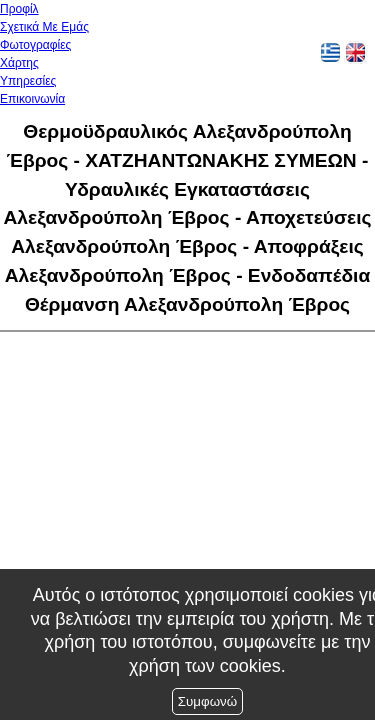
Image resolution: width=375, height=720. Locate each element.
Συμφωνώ (207, 701)
